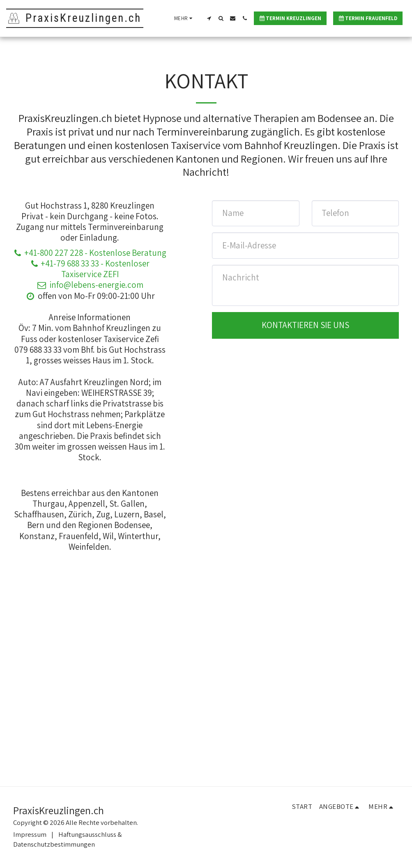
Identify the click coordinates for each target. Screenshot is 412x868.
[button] (209, 18)
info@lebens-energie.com (90, 285)
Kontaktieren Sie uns (305, 325)
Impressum (30, 834)
